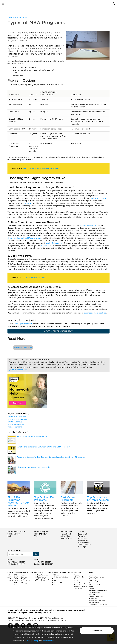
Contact (92, 589)
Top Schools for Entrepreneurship (98, 499)
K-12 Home (56, 575)
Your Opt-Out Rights (17, 613)
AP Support (25, 583)
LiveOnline (77, 581)
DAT (16, 583)
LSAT (16, 579)
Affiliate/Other (66, 538)
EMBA (28, 203)
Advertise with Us (95, 585)
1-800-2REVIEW (14, 534)
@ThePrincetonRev (18, 370)
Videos (76, 579)
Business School (23, 348)
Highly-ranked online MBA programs (24, 238)
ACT (9, 577)
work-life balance (54, 243)
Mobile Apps (78, 585)
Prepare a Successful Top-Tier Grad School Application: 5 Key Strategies (51, 457)
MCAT (16, 581)
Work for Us (93, 579)
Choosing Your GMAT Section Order (34, 467)
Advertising (65, 536)
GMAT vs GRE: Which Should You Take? (41, 168)
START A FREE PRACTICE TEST (58, 331)
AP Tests (10, 581)
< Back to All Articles (17, 17)
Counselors (78, 589)
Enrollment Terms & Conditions (83, 536)
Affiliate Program (95, 581)
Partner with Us (94, 583)
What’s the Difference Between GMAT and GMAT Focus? (43, 447)
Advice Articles (79, 577)
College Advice (41, 577)
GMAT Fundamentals (17, 419)
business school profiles (95, 313)
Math (23, 575)
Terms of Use (48, 641)
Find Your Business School (35, 278)
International (66, 534)
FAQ (9, 536)
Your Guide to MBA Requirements (33, 437)
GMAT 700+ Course (17, 417)
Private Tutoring (79, 583)
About (91, 575)
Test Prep (55, 581)
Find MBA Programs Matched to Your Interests (18, 501)
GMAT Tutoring (15, 422)
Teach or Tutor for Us (96, 577)
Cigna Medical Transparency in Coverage (85, 545)
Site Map (47, 613)
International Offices (81, 587)
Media (91, 587)
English (24, 579)
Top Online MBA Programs (44, 499)
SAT (9, 575)
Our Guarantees (94, 592)
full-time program (88, 225)
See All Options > (16, 427)
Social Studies (26, 581)
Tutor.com (56, 579)
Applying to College (42, 579)
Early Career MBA (98, 198)
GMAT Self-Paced (16, 424)
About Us (55, 585)
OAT (16, 585)
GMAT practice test (23, 324)
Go (36, 554)
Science (24, 577)
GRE (16, 575)
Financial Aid (40, 581)
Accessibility (83, 540)
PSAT (9, 579)
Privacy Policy (32, 641)
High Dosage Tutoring (60, 577)
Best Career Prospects (68, 499)
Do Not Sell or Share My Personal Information (63, 610)
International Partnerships (98, 591)
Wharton (44, 246)
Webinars (77, 575)
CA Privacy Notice (31, 610)
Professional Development (61, 583)
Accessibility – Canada (97, 600)
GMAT (16, 577)
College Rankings (41, 575)
